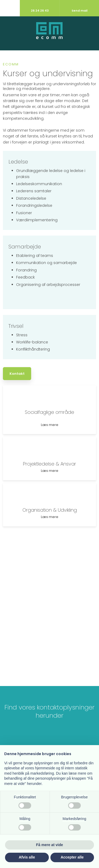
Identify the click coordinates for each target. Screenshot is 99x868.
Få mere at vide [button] (50, 845)
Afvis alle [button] (27, 857)
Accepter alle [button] (72, 857)
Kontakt (17, 374)
